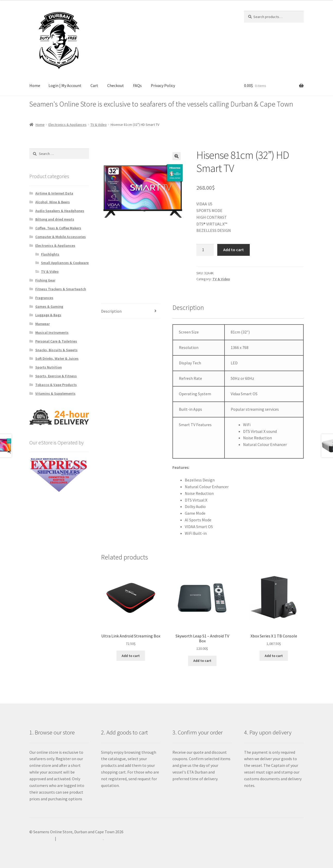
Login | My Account (65, 85)
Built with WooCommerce (80, 838)
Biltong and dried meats (55, 219)
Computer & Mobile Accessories (61, 237)
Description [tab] (111, 311)
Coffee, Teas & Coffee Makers (58, 228)
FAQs (137, 85)
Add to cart (234, 250)
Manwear (43, 324)
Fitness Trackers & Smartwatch (61, 289)
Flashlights (50, 254)
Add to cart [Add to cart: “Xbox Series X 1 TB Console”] (274, 656)
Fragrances (44, 298)
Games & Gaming (49, 306)
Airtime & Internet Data (54, 193)
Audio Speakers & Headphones (60, 211)
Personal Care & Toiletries (56, 341)
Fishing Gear (45, 280)
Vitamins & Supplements (55, 393)
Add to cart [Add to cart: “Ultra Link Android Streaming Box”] (131, 656)
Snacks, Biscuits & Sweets (56, 350)
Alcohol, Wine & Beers (53, 202)
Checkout (116, 85)
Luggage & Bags (48, 315)
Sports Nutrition (49, 367)
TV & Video (99, 125)
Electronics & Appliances (68, 125)
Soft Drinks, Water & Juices (57, 358)
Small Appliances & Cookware (65, 263)
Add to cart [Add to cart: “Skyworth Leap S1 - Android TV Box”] (202, 661)
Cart (94, 85)
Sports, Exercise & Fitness (56, 376)
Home (35, 85)
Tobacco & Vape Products (56, 385)
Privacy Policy (163, 85)
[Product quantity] (205, 250)
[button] (177, 156)
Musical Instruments (52, 332)
